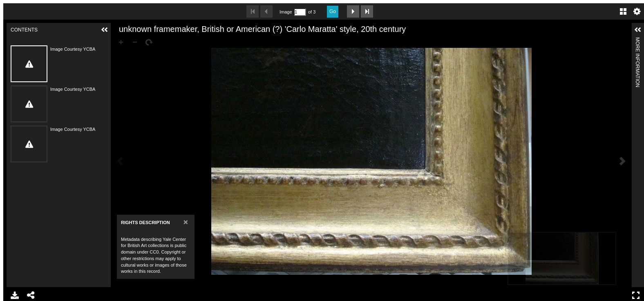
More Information (637, 41)
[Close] (186, 222)
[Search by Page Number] (300, 12)
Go (333, 11)
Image (286, 12)
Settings (637, 11)
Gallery (623, 11)
